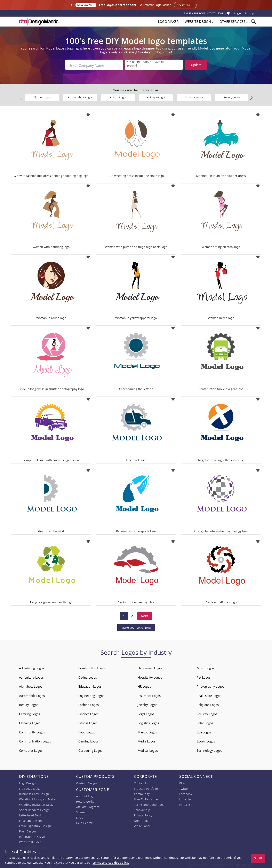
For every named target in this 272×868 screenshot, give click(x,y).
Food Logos (87, 731)
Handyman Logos (150, 667)
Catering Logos (30, 712)
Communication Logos (35, 740)
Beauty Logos (232, 96)
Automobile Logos (32, 694)
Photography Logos (210, 685)
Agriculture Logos (31, 676)
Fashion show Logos (80, 96)
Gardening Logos (90, 749)
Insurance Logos (149, 694)
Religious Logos (208, 703)
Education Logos (90, 685)
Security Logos (207, 712)
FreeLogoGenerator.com (118, 5)
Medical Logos (148, 749)
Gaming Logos (89, 740)
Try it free (185, 5)
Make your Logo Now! (136, 626)
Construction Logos (92, 667)
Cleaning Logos (30, 722)
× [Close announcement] (267, 5)
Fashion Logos (89, 703)
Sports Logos (206, 740)
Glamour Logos (194, 96)
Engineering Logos (91, 694)
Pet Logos (204, 676)
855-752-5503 (215, 13)
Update (196, 65)
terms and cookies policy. (111, 863)
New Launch (86, 5)
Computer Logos (31, 749)
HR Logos (144, 685)
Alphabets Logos (31, 685)
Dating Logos (88, 676)
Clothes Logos (42, 96)
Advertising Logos (32, 667)
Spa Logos (204, 731)
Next (145, 614)
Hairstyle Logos (156, 96)
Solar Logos (205, 722)
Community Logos (32, 731)
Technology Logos (209, 749)
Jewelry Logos (147, 703)
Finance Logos (88, 712)
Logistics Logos (148, 722)
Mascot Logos (147, 731)
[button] (251, 96)
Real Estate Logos (209, 694)
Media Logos (147, 740)
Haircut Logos (118, 96)
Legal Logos (146, 712)
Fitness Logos (88, 722)
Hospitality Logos (150, 676)
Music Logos (205, 667)
